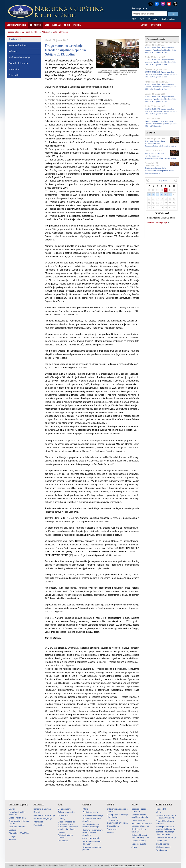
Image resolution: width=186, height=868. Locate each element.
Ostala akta (63, 815)
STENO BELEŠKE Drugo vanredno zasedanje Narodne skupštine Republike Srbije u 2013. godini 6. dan (161, 111)
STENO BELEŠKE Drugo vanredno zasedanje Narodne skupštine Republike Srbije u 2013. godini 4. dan (161, 87)
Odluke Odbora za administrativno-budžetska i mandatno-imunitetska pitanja (68, 825)
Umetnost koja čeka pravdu (92, 848)
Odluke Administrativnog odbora (66, 835)
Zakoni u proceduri (67, 812)
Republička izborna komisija (165, 822)
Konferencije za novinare (139, 830)
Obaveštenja (113, 826)
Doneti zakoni (64, 809)
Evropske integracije (18, 63)
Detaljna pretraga (168, 19)
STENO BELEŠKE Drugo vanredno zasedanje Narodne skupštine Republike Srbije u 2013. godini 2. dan (161, 62)
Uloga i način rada (17, 818)
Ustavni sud (161, 841)
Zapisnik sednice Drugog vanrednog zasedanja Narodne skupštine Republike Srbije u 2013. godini (161, 123)
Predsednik (161, 809)
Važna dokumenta (17, 827)
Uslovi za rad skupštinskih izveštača (117, 822)
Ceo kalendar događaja (156, 222)
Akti (47, 25)
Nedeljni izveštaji (139, 844)
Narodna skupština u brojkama (18, 813)
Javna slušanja (138, 820)
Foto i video (14, 75)
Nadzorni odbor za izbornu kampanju (91, 826)
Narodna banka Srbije (166, 837)
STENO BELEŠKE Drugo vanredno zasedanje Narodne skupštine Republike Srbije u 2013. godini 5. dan (161, 99)
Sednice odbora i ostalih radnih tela (140, 816)
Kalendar (13, 51)
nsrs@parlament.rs (118, 865)
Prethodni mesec (148, 180)
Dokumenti (112, 829)
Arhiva (134, 847)
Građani (56, 25)
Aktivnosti (35, 25)
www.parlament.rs (136, 865)
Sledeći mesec (176, 180)
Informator (156, 25)
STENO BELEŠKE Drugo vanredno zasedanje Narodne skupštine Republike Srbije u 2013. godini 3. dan (161, 74)
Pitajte (85, 809)
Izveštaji (62, 818)
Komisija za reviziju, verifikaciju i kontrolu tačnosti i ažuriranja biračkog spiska (165, 830)
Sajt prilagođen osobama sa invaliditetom (177, 25)
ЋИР (142, 19)
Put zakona (63, 841)
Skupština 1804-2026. (19, 833)
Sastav (12, 809)
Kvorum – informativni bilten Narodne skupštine (93, 832)
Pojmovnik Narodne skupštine (92, 820)
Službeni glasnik (164, 847)
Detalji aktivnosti (60, 32)
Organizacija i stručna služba (19, 822)
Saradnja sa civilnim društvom (92, 843)
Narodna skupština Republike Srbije (23, 32)
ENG (134, 19)
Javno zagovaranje (91, 838)
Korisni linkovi (164, 805)
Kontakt (144, 25)
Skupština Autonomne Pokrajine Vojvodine (166, 817)
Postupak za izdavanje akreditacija (117, 816)
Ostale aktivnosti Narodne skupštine (140, 836)
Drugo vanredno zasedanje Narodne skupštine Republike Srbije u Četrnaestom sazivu (160, 170)
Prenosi (77, 25)
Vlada (159, 812)
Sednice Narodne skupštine (139, 810)
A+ (172, 25)
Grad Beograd (163, 844)
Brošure (13, 830)
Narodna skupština (17, 25)
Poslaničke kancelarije (93, 815)
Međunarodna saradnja (19, 57)
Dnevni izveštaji (139, 841)
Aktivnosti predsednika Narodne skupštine (142, 825)
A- (166, 25)
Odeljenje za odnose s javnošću (117, 810)
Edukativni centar (90, 812)
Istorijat (12, 836)
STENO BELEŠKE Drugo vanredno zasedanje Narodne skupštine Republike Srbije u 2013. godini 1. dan (161, 50)
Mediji (67, 25)
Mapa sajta (153, 19)
